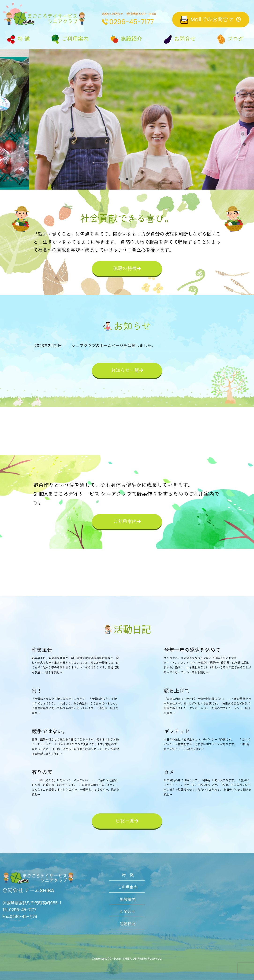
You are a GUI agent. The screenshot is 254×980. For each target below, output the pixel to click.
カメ (169, 772)
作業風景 (42, 650)
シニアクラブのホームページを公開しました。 (114, 346)
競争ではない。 (50, 732)
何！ (37, 691)
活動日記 (127, 924)
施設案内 (127, 899)
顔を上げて (177, 691)
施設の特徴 (127, 268)
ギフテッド (177, 732)
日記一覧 (127, 821)
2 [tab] (127, 180)
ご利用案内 (127, 521)
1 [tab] (123, 180)
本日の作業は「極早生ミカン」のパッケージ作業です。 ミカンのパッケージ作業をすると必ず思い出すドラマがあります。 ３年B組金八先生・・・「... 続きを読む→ (207, 744)
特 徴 (128, 875)
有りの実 (42, 772)
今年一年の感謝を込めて (192, 650)
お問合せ (127, 912)
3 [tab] (131, 180)
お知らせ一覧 (127, 370)
